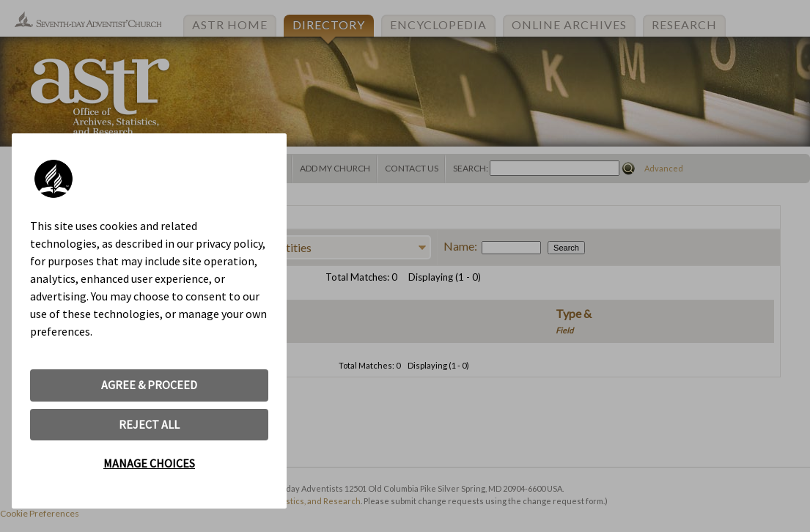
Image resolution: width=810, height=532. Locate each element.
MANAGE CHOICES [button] (149, 463)
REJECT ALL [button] (149, 424)
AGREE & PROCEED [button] (149, 385)
